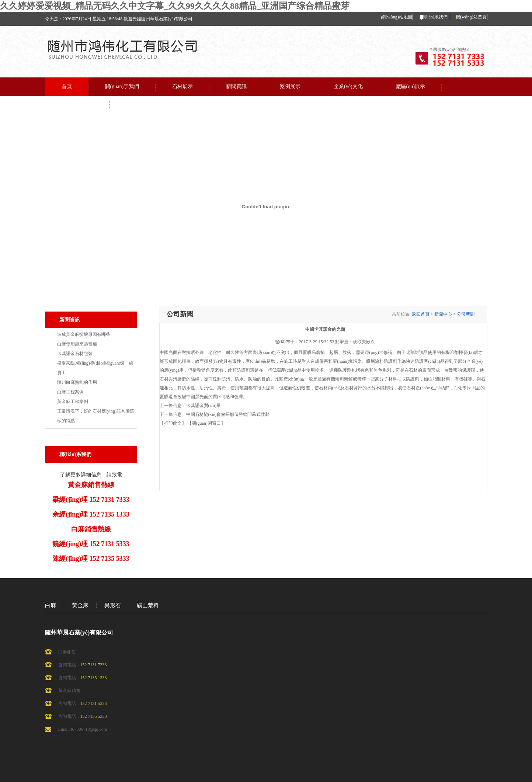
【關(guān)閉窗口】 (206, 423)
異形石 (113, 605)
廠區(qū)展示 (411, 86)
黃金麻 (80, 605)
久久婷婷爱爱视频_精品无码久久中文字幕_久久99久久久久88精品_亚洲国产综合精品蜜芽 (175, 6)
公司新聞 (466, 314)
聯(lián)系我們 (434, 17)
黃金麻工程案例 (73, 402)
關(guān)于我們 (122, 86)
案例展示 (290, 86)
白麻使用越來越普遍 (77, 344)
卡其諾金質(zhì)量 (204, 406)
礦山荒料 (148, 605)
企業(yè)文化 (348, 86)
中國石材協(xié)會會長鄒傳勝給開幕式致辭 (228, 414)
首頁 (67, 86)
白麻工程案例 (70, 392)
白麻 (51, 605)
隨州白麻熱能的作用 (77, 382)
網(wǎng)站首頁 (471, 17)
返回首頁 (421, 314)
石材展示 (182, 86)
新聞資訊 (236, 86)
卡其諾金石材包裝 (75, 354)
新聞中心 (443, 314)
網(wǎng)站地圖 (397, 17)
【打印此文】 (173, 423)
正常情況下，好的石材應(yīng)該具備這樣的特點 (96, 416)
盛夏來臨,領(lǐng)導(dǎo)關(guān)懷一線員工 (95, 368)
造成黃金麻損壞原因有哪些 (84, 334)
